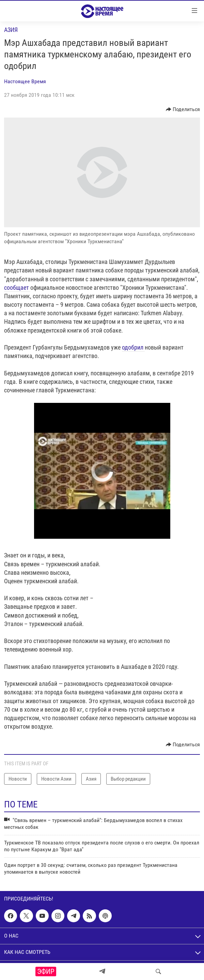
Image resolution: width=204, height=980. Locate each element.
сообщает (17, 288)
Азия (11, 30)
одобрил (133, 347)
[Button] (183, 109)
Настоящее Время (25, 81)
